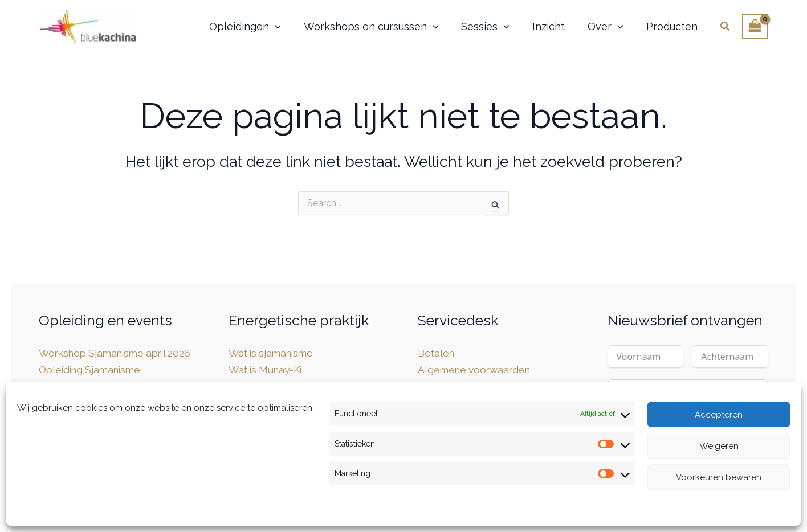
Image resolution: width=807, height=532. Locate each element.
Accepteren (719, 415)
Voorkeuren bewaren (719, 477)
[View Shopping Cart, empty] (755, 26)
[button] (275, 27)
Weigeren (719, 446)
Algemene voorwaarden (477, 369)
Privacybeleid (105, 510)
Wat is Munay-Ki (268, 369)
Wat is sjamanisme (274, 353)
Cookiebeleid (44, 510)
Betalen (437, 353)
